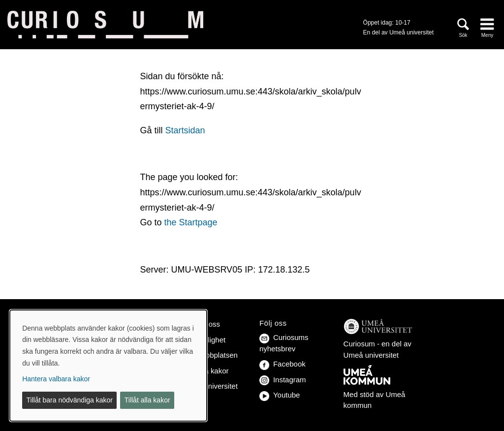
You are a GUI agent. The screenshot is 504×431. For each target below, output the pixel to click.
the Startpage (190, 222)
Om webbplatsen (210, 355)
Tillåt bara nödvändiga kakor (70, 400)
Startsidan (185, 130)
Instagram (283, 380)
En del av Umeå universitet (398, 32)
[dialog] (108, 366)
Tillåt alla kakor (147, 400)
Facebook (283, 364)
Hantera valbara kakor (56, 379)
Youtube (280, 395)
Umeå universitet (210, 386)
